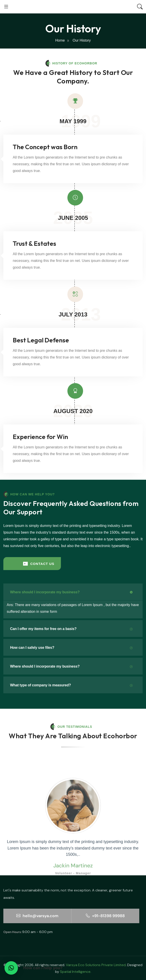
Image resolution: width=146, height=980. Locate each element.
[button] (11, 968)
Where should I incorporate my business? (71, 592)
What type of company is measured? (71, 685)
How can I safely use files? (71, 648)
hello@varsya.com (37, 916)
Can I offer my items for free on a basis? (71, 629)
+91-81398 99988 (105, 916)
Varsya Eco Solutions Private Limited (96, 965)
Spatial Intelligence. (76, 972)
